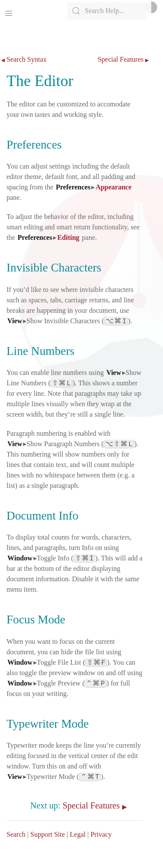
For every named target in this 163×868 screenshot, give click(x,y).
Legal (78, 834)
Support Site (48, 834)
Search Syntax (27, 60)
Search (16, 834)
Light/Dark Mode (151, 7)
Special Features (121, 60)
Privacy (101, 834)
